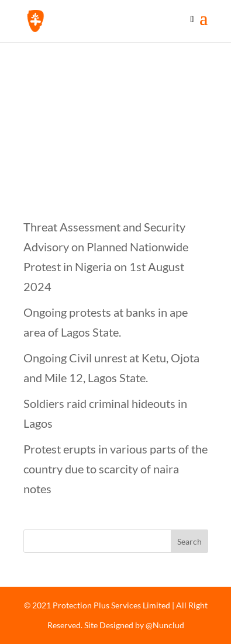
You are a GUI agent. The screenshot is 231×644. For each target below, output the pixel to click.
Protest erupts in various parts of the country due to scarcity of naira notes (115, 469)
